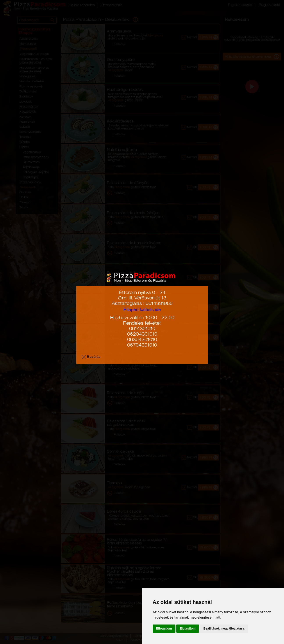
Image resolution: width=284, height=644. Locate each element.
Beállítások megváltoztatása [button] (224, 628)
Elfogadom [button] (164, 628)
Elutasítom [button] (188, 628)
